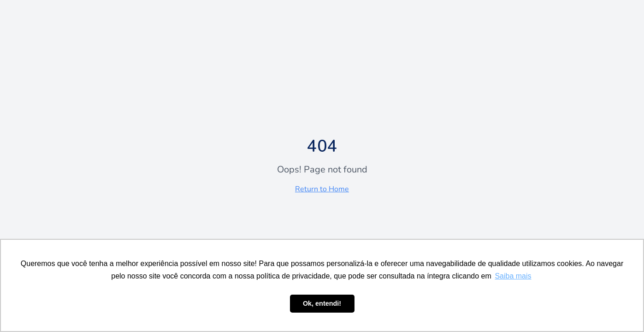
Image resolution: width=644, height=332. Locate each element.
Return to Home (322, 189)
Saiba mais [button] (513, 276)
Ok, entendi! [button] (322, 303)
